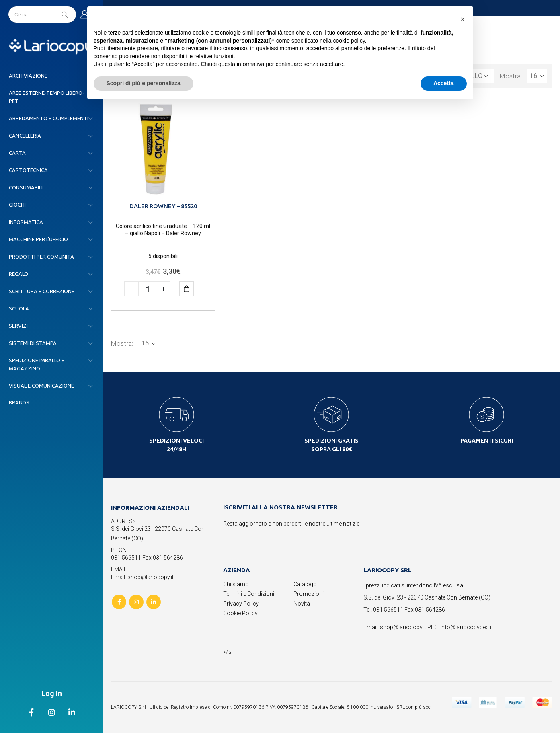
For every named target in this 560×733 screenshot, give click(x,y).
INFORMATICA (26, 222)
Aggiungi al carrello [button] (192, 288)
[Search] (66, 14)
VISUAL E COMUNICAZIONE (41, 386)
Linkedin (154, 602)
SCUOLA (19, 308)
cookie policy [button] (349, 41)
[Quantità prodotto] (147, 289)
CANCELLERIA (25, 136)
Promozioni (309, 594)
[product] (163, 148)
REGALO (18, 274)
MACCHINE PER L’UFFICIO (38, 239)
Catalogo (305, 584)
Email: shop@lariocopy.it (142, 577)
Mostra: (511, 76)
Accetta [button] (444, 83)
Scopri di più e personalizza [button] (144, 83)
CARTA (17, 153)
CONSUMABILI (26, 187)
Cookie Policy (240, 613)
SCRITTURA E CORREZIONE (42, 291)
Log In (52, 693)
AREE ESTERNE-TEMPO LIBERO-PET (47, 97)
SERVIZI (18, 326)
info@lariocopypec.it (467, 627)
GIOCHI (17, 205)
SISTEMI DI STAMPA (33, 343)
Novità (302, 604)
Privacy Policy (241, 604)
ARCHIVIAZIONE (28, 76)
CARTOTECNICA (28, 170)
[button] (463, 19)
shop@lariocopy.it (403, 627)
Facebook (119, 602)
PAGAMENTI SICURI (487, 441)
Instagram (136, 602)
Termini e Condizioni (249, 594)
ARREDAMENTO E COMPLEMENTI (49, 118)
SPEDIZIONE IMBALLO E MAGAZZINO (37, 364)
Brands (19, 402)
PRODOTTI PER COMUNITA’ (42, 257)
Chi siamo (236, 584)
